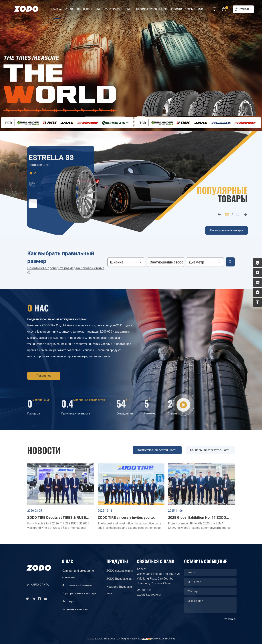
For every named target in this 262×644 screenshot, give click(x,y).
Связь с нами (194, 9)
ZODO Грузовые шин (118, 9)
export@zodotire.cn (149, 595)
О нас (69, 9)
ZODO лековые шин (89, 9)
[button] (105, 112)
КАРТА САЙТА (37, 585)
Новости (176, 9)
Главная (57, 9)
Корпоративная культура (79, 593)
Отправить (230, 619)
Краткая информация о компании (78, 574)
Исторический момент (77, 585)
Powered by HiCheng (163, 639)
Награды (68, 601)
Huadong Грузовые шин (119, 590)
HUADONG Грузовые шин (151, 9)
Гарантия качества (75, 609)
